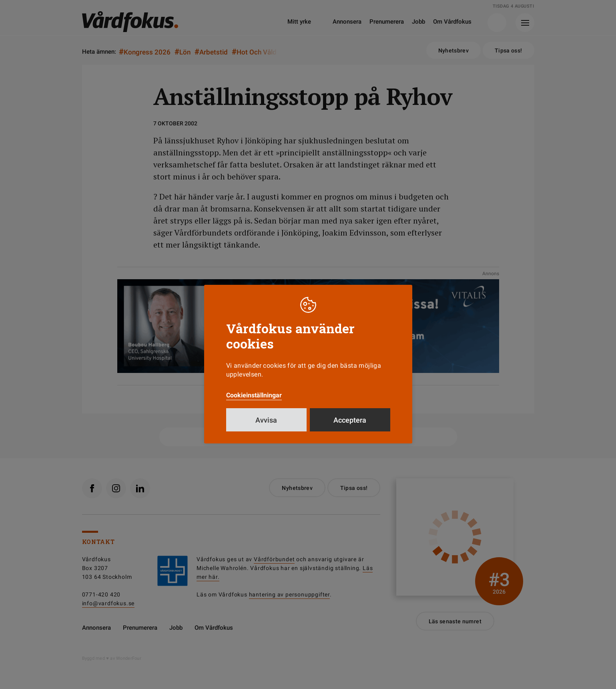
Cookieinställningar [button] (254, 395)
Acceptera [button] (350, 420)
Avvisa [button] (266, 420)
